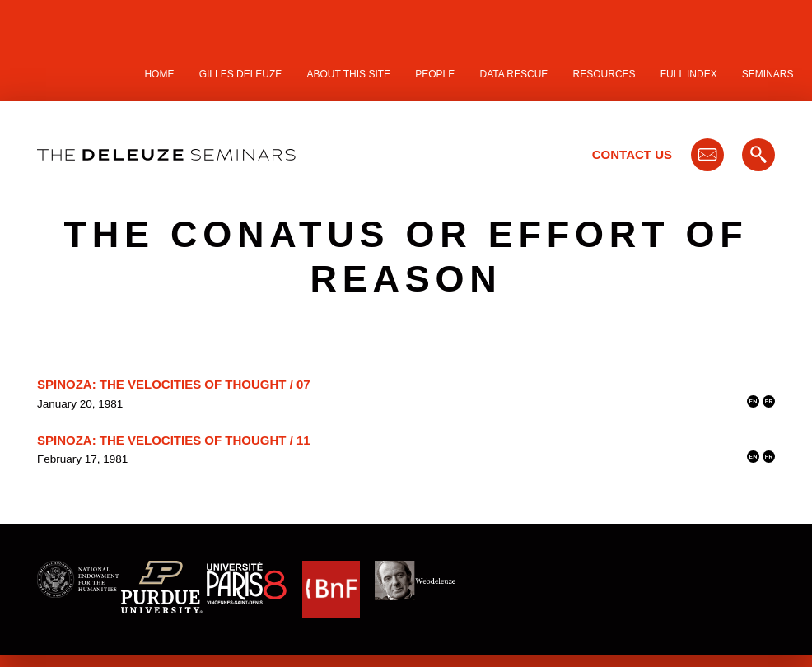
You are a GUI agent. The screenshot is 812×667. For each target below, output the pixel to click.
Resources (604, 74)
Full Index (689, 74)
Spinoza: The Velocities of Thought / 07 (174, 384)
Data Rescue (513, 74)
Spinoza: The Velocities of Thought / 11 (174, 440)
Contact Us (632, 154)
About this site (349, 74)
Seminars (768, 74)
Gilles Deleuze (241, 74)
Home (159, 74)
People (435, 74)
